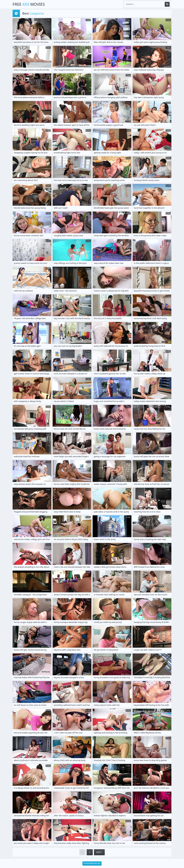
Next (99, 852)
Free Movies (29, 4)
